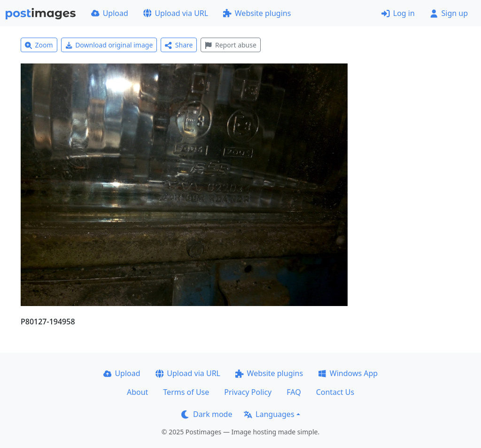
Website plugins (257, 13)
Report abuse (230, 45)
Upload (110, 13)
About (137, 392)
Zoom (39, 45)
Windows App (348, 373)
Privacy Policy (248, 392)
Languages (269, 414)
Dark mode (207, 414)
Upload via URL (176, 13)
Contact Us (335, 392)
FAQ (294, 392)
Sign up (449, 13)
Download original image (109, 45)
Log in (398, 13)
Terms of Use (186, 392)
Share (179, 45)
